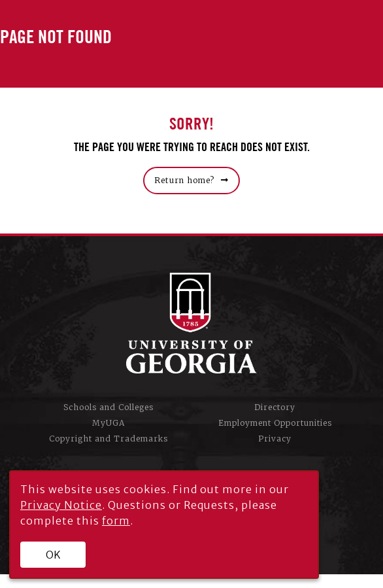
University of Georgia (191, 323)
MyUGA (108, 423)
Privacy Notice (61, 505)
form (116, 521)
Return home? (184, 180)
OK (53, 555)
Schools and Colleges (108, 407)
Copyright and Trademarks (108, 439)
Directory (275, 407)
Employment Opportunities (275, 423)
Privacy (275, 439)
